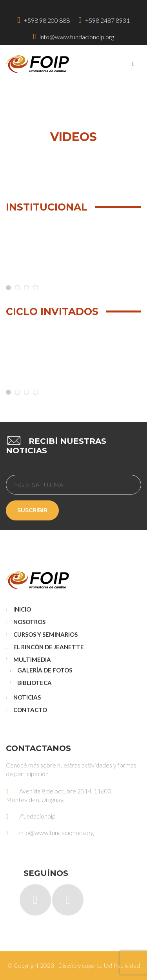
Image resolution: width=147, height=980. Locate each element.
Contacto (30, 710)
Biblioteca (34, 683)
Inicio (22, 609)
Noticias (27, 697)
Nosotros (29, 622)
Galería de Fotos (45, 670)
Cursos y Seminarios (45, 634)
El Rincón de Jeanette (49, 647)
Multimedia (32, 659)
